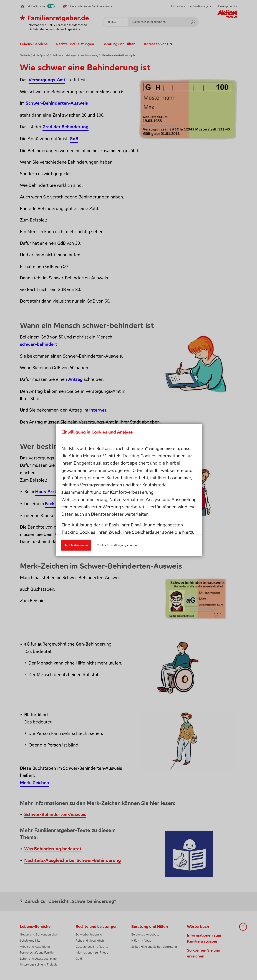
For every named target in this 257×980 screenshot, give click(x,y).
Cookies (163, 487)
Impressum (141, 494)
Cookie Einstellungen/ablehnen (118, 536)
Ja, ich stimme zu (76, 536)
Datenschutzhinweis (100, 494)
